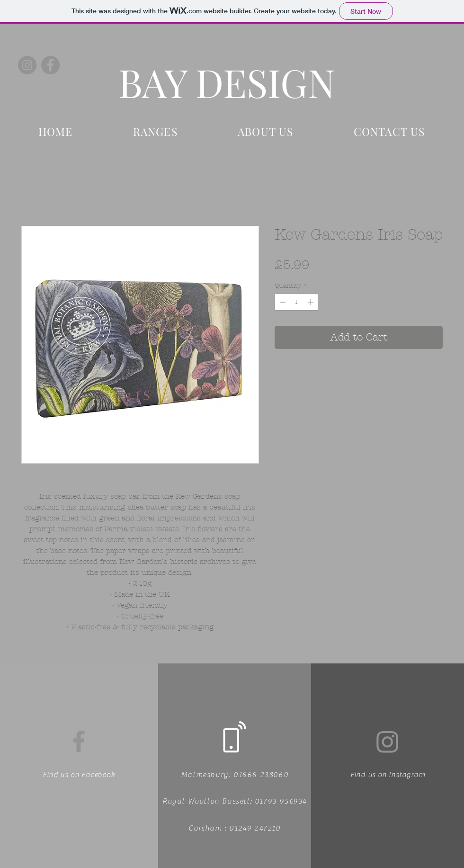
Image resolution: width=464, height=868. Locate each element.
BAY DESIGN (227, 82)
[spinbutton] (297, 302)
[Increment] (312, 302)
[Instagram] (27, 65)
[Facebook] (50, 65)
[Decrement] (282, 302)
